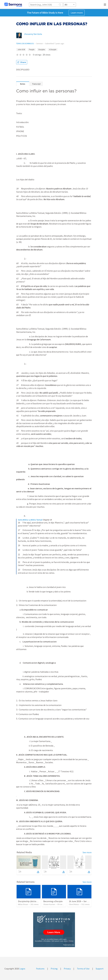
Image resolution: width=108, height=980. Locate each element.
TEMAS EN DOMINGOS (25, 43)
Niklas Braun (23, 904)
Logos (22, 969)
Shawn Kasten (49, 904)
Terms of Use (83, 969)
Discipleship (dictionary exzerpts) (34, 901)
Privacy (67, 969)
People (32, 50)
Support (100, 969)
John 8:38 (21, 50)
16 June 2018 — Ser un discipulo (84, 901)
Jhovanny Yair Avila (33, 34)
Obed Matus (74, 904)
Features (40, 969)
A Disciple (53, 50)
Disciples (42, 50)
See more (87, 852)
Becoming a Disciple (53, 901)
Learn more (77, 13)
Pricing (54, 969)
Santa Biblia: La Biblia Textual (30, 520)
